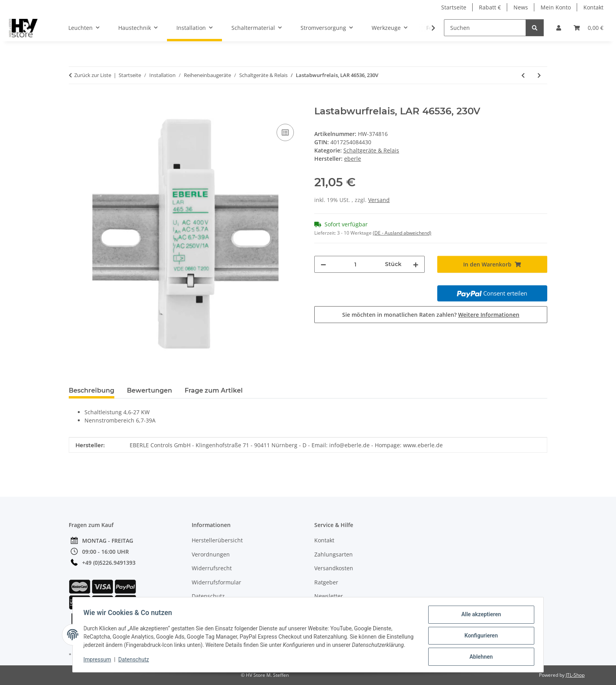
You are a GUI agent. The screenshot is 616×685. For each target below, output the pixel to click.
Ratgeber (326, 582)
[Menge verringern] (323, 264)
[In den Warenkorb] (75, 101)
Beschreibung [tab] (92, 390)
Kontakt (593, 7)
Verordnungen (211, 554)
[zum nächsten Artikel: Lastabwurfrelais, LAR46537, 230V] (539, 75)
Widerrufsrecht (212, 568)
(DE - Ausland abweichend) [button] (402, 233)
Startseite (454, 7)
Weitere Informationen (489, 315)
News (521, 7)
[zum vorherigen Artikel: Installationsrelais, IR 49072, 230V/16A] (523, 75)
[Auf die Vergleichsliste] (285, 132)
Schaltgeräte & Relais (371, 150)
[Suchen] (485, 28)
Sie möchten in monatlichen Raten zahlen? (431, 315)
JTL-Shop (575, 675)
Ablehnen (479, 654)
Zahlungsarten (334, 554)
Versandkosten (334, 568)
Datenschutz (136, 661)
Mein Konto (556, 7)
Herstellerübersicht (217, 540)
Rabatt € (490, 7)
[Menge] (356, 264)
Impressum (99, 661)
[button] (559, 28)
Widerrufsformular (216, 582)
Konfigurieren (479, 634)
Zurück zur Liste (93, 75)
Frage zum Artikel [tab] (214, 390)
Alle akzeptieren (479, 613)
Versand (379, 200)
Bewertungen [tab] (149, 390)
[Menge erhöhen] (416, 264)
